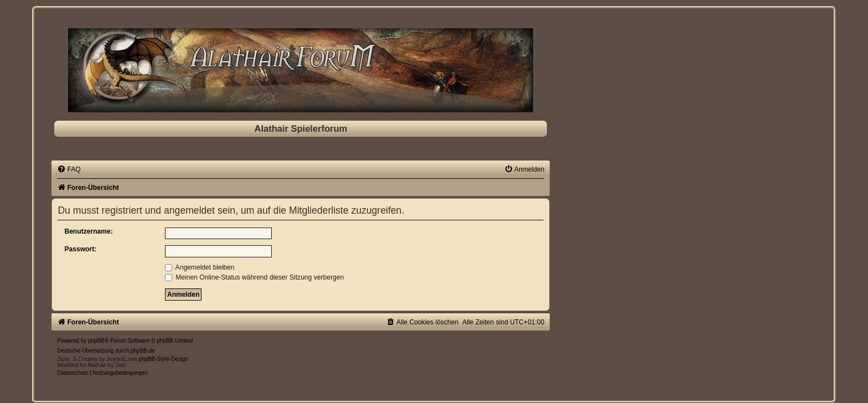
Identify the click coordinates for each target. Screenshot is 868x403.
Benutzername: (88, 231)
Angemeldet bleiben (200, 267)
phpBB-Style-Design (163, 359)
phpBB (96, 341)
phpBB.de (143, 351)
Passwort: (80, 249)
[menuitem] (69, 169)
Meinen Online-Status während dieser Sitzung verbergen (254, 277)
